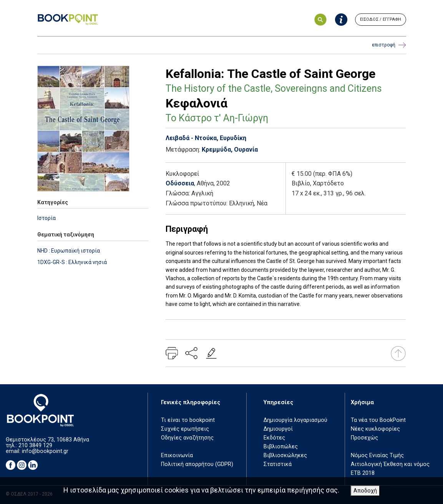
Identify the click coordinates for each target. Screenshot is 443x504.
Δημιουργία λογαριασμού (295, 420)
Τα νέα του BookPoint (378, 420)
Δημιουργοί (278, 429)
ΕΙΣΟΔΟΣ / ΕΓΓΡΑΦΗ (381, 19)
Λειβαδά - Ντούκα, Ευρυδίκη (206, 138)
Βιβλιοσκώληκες (285, 455)
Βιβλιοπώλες (281, 447)
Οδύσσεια (180, 183)
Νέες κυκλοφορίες (375, 429)
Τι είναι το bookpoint (188, 420)
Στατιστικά (278, 464)
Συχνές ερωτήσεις (185, 429)
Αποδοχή (365, 491)
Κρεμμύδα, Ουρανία (230, 150)
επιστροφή (389, 45)
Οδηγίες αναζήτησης (187, 438)
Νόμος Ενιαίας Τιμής (377, 455)
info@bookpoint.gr (45, 451)
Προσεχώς (364, 438)
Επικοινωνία (177, 455)
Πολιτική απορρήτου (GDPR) (197, 464)
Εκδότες (274, 438)
